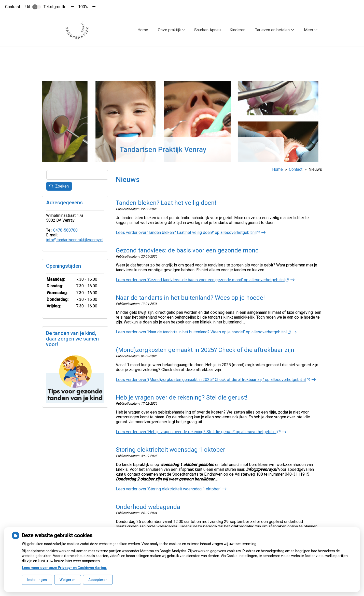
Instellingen (37, 580)
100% (83, 7)
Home (143, 30)
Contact (296, 168)
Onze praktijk (169, 30)
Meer (309, 30)
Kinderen (237, 30)
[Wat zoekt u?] (77, 174)
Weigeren (68, 580)
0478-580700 (65, 229)
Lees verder (188, 231)
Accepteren (98, 580)
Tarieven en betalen (272, 30)
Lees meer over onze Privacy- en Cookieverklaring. (65, 568)
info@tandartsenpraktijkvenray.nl (75, 239)
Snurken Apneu (207, 30)
